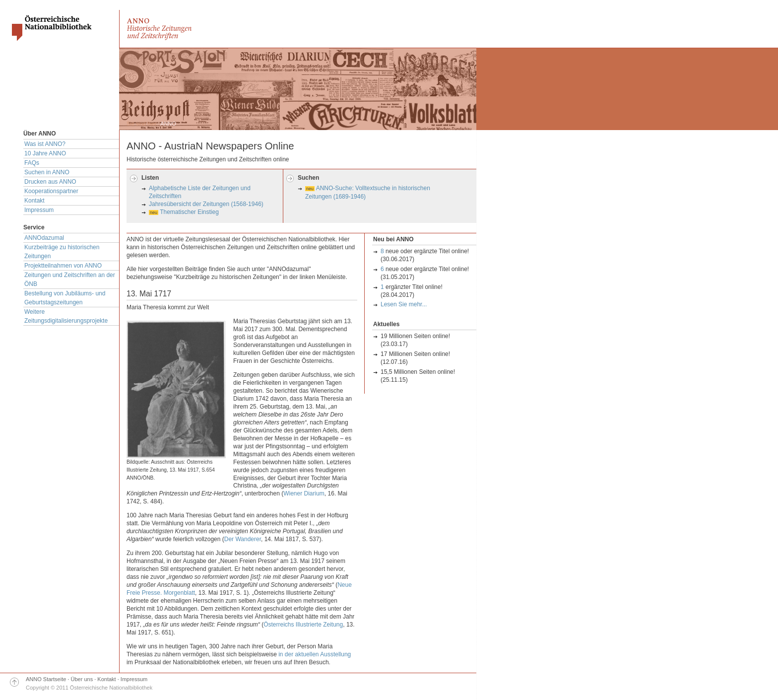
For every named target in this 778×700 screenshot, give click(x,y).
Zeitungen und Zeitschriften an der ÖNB (70, 280)
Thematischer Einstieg (189, 212)
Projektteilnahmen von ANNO (63, 266)
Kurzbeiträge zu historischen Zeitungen (62, 252)
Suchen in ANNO (47, 172)
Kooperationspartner (51, 191)
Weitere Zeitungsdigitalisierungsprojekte (66, 316)
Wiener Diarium (304, 493)
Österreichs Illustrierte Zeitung (303, 625)
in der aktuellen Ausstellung (315, 654)
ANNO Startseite (46, 679)
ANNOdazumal (44, 238)
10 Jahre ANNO (45, 153)
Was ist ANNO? (45, 144)
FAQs (32, 163)
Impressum (39, 210)
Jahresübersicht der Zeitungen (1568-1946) (206, 204)
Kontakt (34, 201)
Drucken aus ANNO (50, 182)
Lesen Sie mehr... (404, 304)
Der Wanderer (243, 539)
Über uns (82, 679)
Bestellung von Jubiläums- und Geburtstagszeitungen (65, 298)
